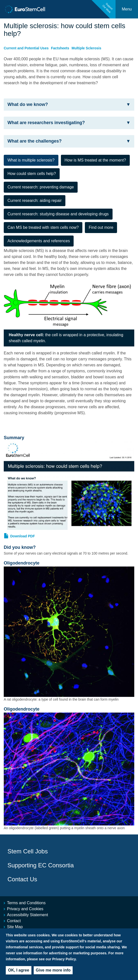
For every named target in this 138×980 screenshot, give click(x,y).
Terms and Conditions (26, 903)
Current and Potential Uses (26, 48)
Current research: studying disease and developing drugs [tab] (58, 214)
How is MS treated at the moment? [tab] (95, 160)
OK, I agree (18, 974)
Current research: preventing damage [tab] (41, 187)
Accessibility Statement (28, 915)
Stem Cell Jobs (28, 851)
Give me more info (53, 974)
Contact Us (22, 879)
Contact (14, 921)
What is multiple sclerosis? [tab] (31, 160)
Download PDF (23, 536)
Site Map (15, 927)
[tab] (69, 105)
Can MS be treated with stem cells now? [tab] (43, 227)
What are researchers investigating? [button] (69, 123)
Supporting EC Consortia (41, 865)
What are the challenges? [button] (69, 141)
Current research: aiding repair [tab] (35, 201)
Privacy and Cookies (25, 909)
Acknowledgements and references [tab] (39, 241)
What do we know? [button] (69, 105)
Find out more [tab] (101, 227)
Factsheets (60, 48)
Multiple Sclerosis (86, 48)
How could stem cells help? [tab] (32, 174)
